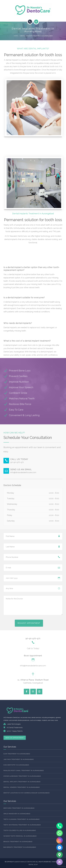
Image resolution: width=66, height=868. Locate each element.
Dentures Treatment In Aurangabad (19, 808)
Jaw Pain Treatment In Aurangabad (19, 759)
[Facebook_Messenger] (60, 848)
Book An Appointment (15, 738)
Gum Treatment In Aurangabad (17, 754)
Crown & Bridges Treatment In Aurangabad (22, 776)
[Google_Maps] (60, 855)
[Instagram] (60, 840)
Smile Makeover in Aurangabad (17, 814)
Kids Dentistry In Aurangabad (16, 765)
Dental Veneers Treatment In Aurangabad (22, 787)
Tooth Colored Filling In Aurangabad (20, 830)
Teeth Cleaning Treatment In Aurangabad (21, 819)
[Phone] (60, 826)
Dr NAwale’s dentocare (27, 862)
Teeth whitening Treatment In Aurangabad (22, 825)
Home (16, 36)
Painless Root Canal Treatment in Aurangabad (24, 771)
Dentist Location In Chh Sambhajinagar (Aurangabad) (27, 793)
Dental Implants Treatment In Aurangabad (22, 782)
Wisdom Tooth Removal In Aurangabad (20, 836)
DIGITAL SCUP (33, 865)
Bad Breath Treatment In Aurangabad (20, 847)
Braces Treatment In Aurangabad (18, 842)
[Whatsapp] (60, 833)
